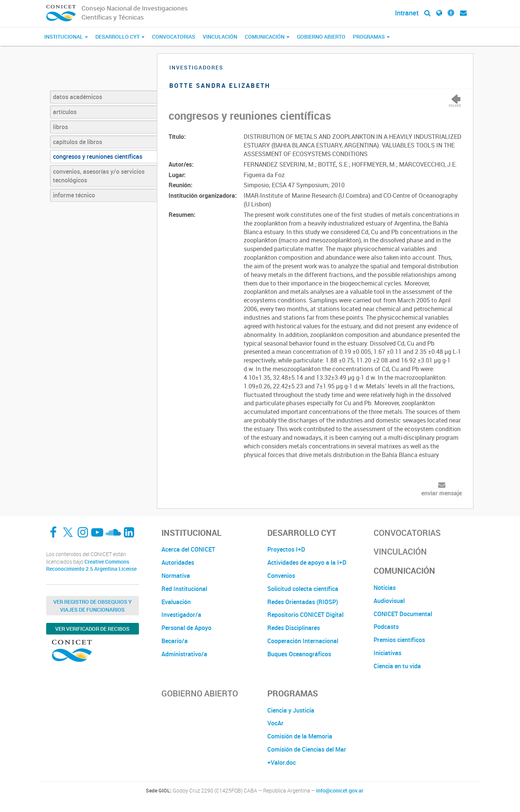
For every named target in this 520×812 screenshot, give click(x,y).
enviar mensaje (442, 493)
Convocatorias (174, 37)
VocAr (275, 723)
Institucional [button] (66, 37)
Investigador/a (181, 615)
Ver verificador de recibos (92, 629)
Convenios (281, 576)
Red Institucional (184, 589)
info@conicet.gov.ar (340, 791)
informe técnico (74, 195)
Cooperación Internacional (303, 641)
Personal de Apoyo (186, 628)
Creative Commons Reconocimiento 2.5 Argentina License (91, 565)
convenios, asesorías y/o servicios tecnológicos (99, 176)
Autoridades (178, 562)
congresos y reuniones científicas (98, 156)
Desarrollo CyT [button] (120, 37)
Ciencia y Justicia (291, 710)
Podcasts (386, 627)
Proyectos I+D (286, 549)
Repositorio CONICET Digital (305, 615)
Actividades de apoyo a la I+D (307, 562)
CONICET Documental (403, 614)
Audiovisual (389, 601)
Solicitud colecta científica (303, 589)
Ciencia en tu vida (397, 666)
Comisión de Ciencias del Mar (307, 749)
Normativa (176, 576)
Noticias (385, 588)
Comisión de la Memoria (300, 736)
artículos (65, 112)
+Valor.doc (282, 762)
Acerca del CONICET (188, 549)
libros (60, 127)
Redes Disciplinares (294, 628)
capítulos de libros (78, 142)
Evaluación (176, 602)
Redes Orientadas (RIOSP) (303, 602)
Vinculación (220, 37)
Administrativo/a (184, 654)
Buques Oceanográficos (299, 654)
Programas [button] (371, 37)
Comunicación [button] (267, 37)
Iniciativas (387, 653)
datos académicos (78, 97)
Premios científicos (399, 640)
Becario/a (175, 641)
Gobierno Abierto (321, 37)
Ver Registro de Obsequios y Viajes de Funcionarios (93, 606)
